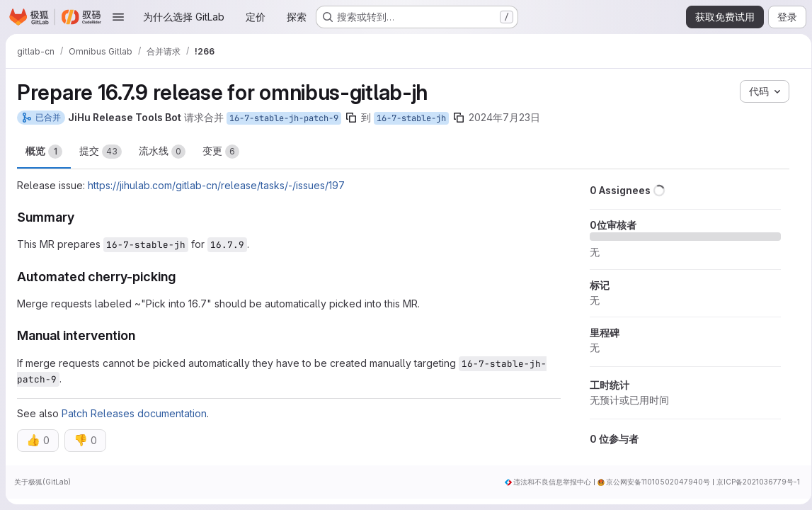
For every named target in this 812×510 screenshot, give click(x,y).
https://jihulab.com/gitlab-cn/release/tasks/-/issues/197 (216, 185)
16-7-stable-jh (411, 118)
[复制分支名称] (351, 118)
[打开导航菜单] (118, 17)
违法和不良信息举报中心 (547, 482)
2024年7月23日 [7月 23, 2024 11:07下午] (504, 117)
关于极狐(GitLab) (42, 482)
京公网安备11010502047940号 (653, 482)
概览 (44, 152)
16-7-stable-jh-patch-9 (284, 118)
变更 (221, 152)
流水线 (162, 152)
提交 (101, 152)
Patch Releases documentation (134, 413)
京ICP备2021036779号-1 (753, 482)
